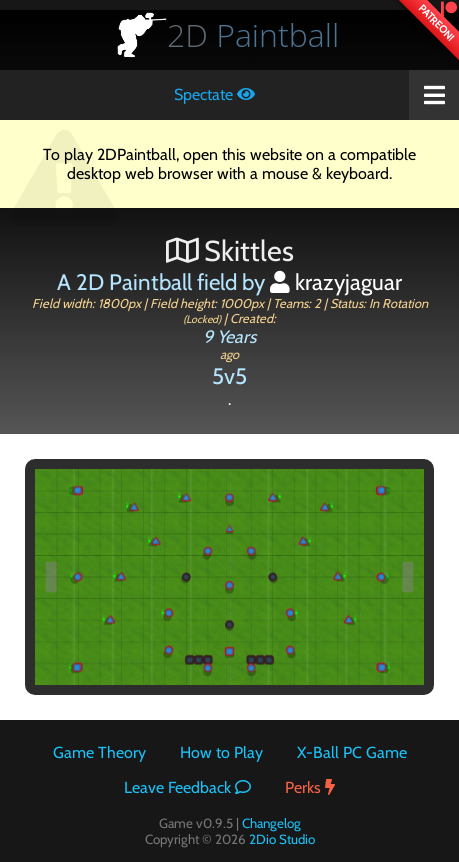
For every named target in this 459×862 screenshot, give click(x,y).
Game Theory (99, 752)
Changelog (271, 823)
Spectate (214, 94)
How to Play (221, 752)
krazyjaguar (336, 282)
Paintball (253, 34)
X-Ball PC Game (352, 752)
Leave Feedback (187, 787)
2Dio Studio (282, 839)
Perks (310, 787)
